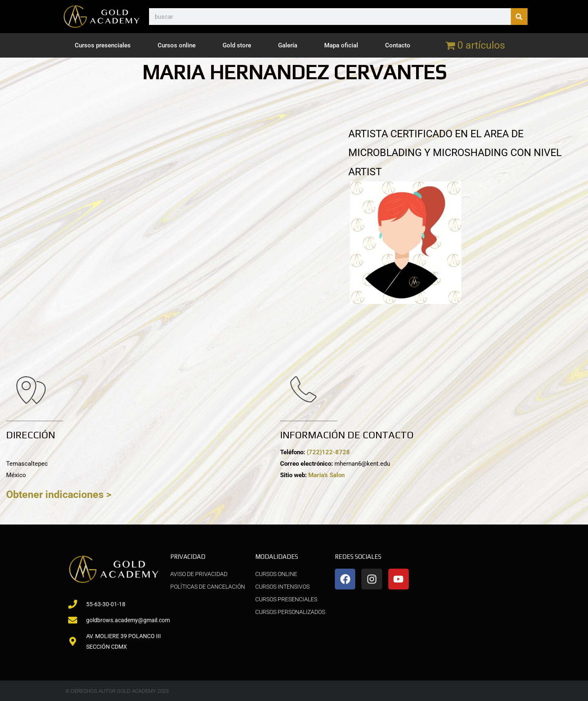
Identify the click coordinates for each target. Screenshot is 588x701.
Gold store (237, 45)
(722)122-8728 (328, 452)
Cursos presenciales (103, 45)
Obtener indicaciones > (59, 494)
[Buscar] (519, 17)
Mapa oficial (341, 45)
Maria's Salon (326, 475)
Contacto (398, 45)
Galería (288, 45)
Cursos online (177, 45)
